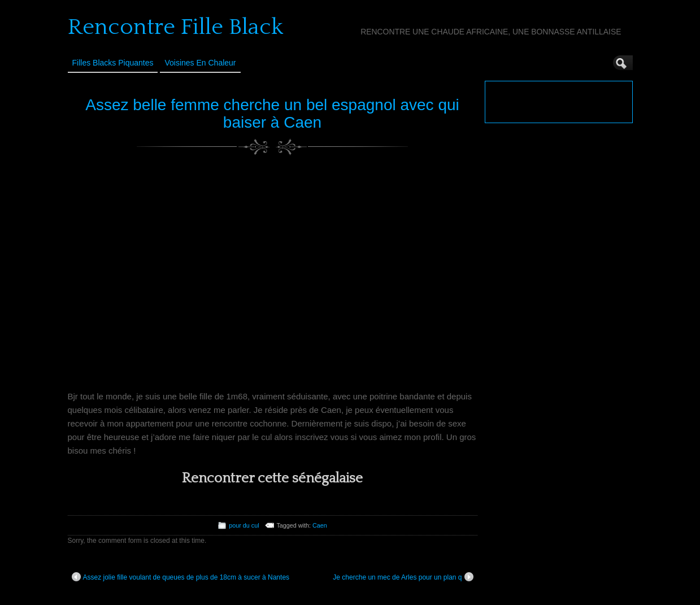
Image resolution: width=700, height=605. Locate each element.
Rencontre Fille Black (175, 27)
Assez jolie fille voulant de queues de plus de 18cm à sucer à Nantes (181, 577)
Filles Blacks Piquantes (113, 63)
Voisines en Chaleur (200, 63)
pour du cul (244, 525)
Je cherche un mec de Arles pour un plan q (403, 577)
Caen (320, 525)
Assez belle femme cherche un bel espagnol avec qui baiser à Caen (272, 114)
